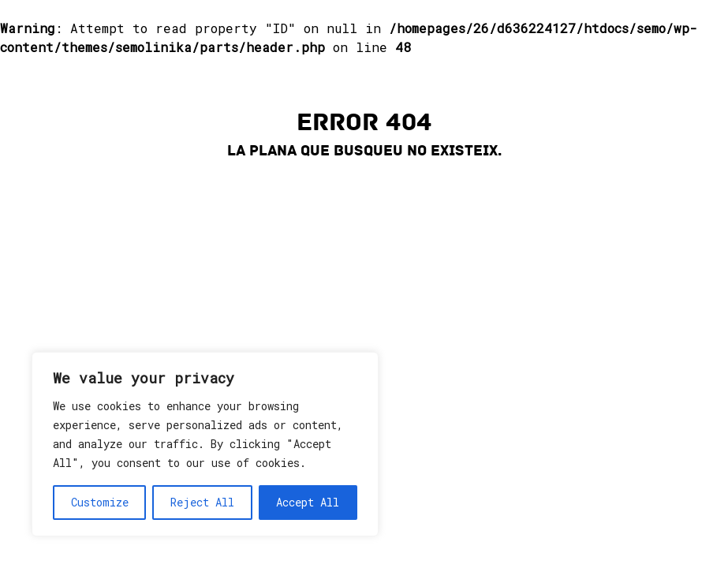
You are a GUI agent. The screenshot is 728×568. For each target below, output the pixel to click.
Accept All (308, 502)
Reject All (202, 502)
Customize (100, 502)
